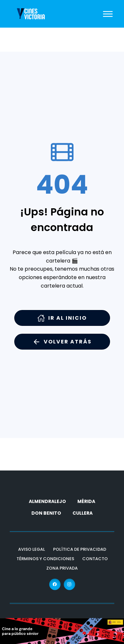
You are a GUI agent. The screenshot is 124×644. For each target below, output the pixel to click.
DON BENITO (46, 513)
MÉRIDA (86, 501)
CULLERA (83, 513)
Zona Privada (62, 568)
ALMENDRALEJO (47, 501)
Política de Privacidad (80, 549)
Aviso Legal (32, 549)
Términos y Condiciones (45, 559)
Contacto (95, 559)
